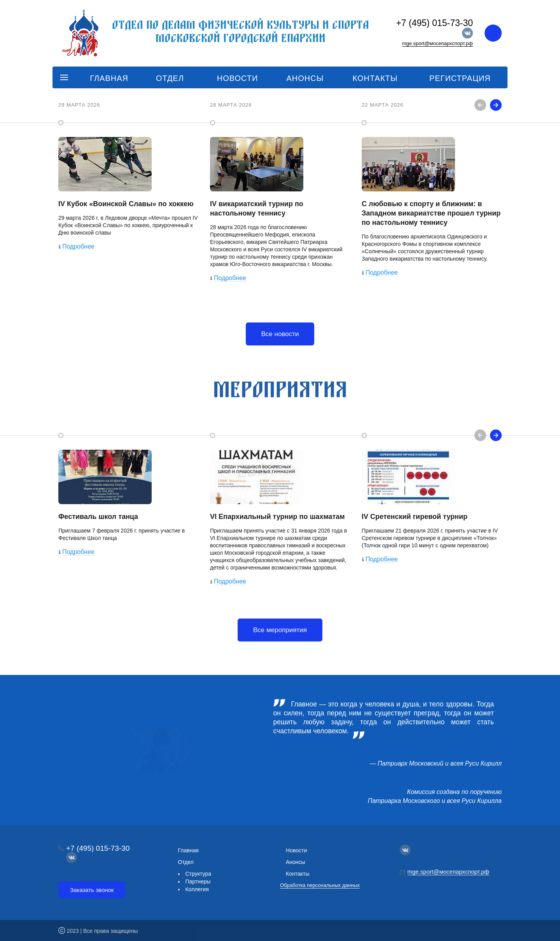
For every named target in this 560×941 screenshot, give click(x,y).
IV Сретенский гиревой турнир (415, 517)
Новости (296, 850)
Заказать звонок (92, 890)
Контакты (297, 874)
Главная (188, 850)
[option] (128, 178)
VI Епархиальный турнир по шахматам (277, 517)
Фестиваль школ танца (98, 517)
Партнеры (198, 881)
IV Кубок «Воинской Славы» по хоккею (126, 204)
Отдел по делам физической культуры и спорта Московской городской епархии (241, 31)
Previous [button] (480, 105)
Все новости (280, 334)
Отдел (186, 862)
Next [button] (496, 105)
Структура (198, 874)
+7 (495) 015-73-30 (434, 23)
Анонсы (296, 862)
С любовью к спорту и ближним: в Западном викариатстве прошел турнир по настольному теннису (431, 213)
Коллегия (197, 889)
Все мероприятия (280, 630)
